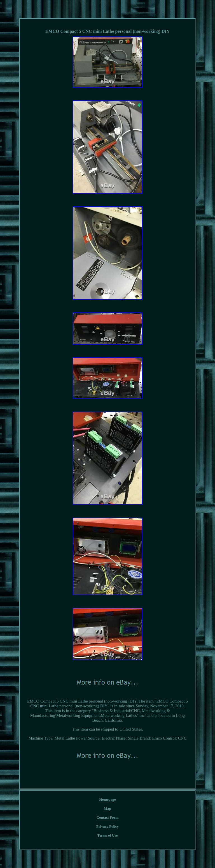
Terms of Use (107, 835)
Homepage (107, 799)
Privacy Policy (107, 826)
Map (107, 808)
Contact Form (107, 817)
